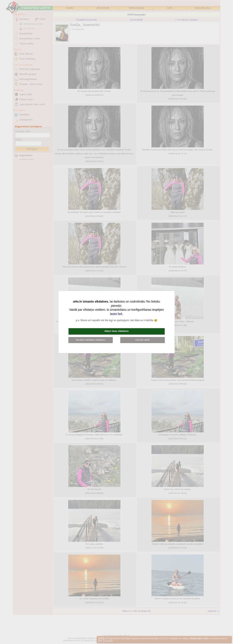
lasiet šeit (116, 314)
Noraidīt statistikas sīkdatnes (91, 340)
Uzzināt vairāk (143, 340)
